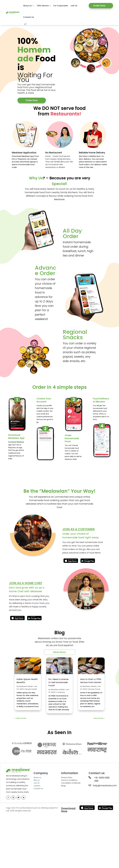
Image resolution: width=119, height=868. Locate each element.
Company (61, 692)
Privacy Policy (67, 777)
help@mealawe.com (105, 785)
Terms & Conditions (69, 780)
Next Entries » (99, 718)
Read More (60, 652)
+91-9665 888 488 (102, 779)
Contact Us (29, 17)
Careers (37, 786)
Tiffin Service (43, 6)
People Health (31, 689)
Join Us (74, 6)
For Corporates (61, 6)
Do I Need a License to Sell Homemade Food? (59, 682)
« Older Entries (20, 718)
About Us (27, 6)
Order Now (99, 6)
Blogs (63, 786)
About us (37, 777)
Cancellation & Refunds (71, 783)
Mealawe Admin (26, 686)
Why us (37, 780)
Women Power (94, 689)
